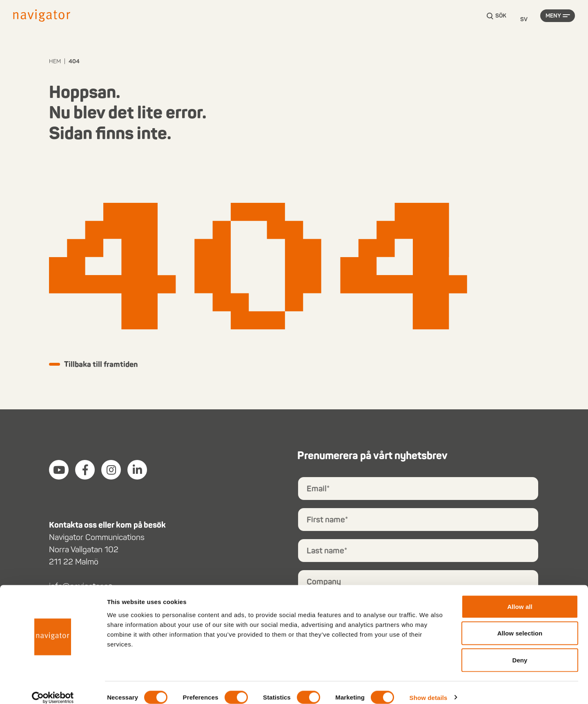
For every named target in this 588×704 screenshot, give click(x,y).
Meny (553, 19)
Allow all (520, 597)
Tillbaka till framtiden (105, 365)
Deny (520, 650)
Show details (429, 688)
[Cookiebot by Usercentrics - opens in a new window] (53, 688)
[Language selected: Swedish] (524, 20)
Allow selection (520, 624)
